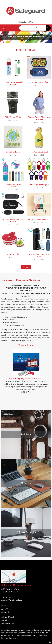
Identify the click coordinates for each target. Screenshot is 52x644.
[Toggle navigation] (4, 28)
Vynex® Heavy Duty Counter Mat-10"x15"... (26, 379)
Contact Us (5, 612)
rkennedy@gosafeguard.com (12, 600)
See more (26, 267)
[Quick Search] (33, 28)
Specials (4, 620)
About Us (5, 609)
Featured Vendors (8, 623)
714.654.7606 (6, 597)
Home (4, 606)
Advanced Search (8, 617)
